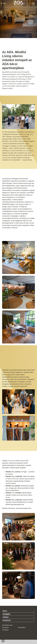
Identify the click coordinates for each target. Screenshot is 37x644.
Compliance (5, 630)
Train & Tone (11, 479)
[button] (3, 641)
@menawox (21, 375)
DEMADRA (6, 204)
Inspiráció (7, 620)
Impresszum (5, 627)
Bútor (5, 611)
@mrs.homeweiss (15, 190)
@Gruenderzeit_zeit (15, 218)
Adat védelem (22, 627)
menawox (9, 502)
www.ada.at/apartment (23, 508)
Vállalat (6, 617)
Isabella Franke (11, 495)
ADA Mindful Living (7, 625)
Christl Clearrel (11, 483)
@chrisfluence (11, 202)
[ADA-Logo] (19, 2)
